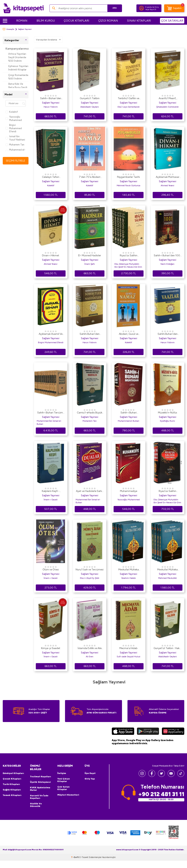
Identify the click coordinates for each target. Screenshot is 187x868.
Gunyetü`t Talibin (90, 98)
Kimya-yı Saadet (51, 648)
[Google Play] (148, 732)
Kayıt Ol (153, 9)
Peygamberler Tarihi (128, 177)
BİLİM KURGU (46, 21)
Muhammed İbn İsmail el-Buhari (49, 422)
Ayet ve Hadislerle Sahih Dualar (90, 491)
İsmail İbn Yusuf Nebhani (15, 138)
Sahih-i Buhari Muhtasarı (129, 413)
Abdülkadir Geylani (90, 107)
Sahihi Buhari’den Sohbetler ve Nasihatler (90, 334)
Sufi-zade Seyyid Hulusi (128, 657)
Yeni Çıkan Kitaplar (64, 780)
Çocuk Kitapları (12, 779)
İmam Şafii (90, 264)
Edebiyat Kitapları (13, 773)
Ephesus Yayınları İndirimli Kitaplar (18, 68)
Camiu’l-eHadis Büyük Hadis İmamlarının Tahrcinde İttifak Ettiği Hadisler (90, 413)
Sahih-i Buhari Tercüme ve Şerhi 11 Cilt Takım (51, 413)
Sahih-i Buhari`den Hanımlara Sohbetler (51, 99)
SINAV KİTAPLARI (139, 21)
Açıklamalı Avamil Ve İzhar (51, 334)
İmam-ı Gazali (51, 500)
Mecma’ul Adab (128, 648)
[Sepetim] (174, 8)
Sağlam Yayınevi (51, 103)
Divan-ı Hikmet (51, 255)
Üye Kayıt (90, 773)
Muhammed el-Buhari (15, 151)
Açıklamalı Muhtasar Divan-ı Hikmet (168, 177)
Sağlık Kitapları (12, 790)
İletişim (62, 773)
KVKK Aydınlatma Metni (40, 789)
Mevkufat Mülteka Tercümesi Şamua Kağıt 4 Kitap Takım (128, 570)
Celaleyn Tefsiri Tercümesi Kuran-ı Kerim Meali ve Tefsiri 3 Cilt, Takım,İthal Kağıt (51, 177)
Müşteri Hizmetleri (68, 795)
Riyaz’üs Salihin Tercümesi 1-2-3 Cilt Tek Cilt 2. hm (168, 491)
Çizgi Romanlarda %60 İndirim (18, 77)
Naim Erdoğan (167, 264)
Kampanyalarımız (17, 49)
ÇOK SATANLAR (172, 21)
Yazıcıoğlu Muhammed (14, 118)
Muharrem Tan (15, 145)
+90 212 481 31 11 (161, 794)
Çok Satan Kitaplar (63, 788)
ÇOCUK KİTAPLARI (77, 21)
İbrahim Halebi (129, 578)
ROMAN (22, 21)
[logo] (23, 8)
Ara (114, 8)
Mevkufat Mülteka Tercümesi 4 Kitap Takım (167, 570)
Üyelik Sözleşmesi (40, 782)
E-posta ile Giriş (152, 7)
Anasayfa (8, 29)
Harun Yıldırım (51, 107)
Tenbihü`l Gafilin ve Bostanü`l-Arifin (128, 99)
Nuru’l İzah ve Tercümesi (90, 570)
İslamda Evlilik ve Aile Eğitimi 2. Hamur (90, 648)
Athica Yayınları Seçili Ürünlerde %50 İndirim (17, 57)
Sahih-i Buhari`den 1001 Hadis (167, 256)
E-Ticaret (84, 865)
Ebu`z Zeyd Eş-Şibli (90, 578)
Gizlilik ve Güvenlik (36, 805)
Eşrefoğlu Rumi (167, 421)
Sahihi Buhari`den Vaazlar (168, 334)
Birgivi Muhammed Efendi (14, 128)
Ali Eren (90, 657)
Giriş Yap (90, 779)
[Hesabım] (142, 8)
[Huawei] (173, 732)
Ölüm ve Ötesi (51, 570)
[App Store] (123, 732)
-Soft (75, 865)
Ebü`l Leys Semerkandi (129, 107)
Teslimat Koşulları (40, 777)
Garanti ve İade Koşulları (39, 797)
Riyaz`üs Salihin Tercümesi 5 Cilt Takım (129, 256)
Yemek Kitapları (12, 795)
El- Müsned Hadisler (90, 255)
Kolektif (12, 112)
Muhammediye (129, 491)
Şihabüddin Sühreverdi (167, 107)
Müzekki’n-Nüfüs (168, 413)
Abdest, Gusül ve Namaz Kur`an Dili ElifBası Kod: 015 (128, 334)
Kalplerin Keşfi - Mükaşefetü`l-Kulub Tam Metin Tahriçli (51, 491)
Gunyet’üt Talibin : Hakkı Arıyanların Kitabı (167, 648)
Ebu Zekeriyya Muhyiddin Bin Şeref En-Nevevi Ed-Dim (128, 265)
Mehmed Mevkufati (167, 578)
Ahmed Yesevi (167, 185)
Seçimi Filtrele (16, 161)
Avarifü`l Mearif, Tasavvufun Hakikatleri (167, 99)
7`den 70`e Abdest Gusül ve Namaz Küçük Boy (90, 177)
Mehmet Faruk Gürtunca (128, 185)
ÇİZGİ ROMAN (108, 21)
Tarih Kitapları (11, 784)
